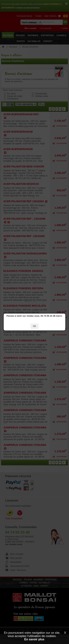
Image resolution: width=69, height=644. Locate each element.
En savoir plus (34, 639)
